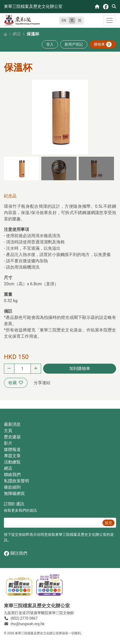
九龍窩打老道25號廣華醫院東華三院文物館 (39, 613)
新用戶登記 (74, 44)
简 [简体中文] (80, 20)
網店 (17, 34)
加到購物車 (80, 369)
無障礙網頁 (14, 493)
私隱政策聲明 (16, 481)
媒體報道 (12, 449)
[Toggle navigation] (110, 20)
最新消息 (12, 424)
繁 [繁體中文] (72, 20)
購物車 (103, 44)
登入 (50, 44)
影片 (8, 443)
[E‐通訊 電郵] (52, 523)
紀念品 (10, 196)
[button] (22, 168)
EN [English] (64, 20)
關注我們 (16, 553)
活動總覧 (12, 462)
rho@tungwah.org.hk (28, 624)
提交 (108, 523)
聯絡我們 (12, 475)
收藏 (16, 383)
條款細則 (12, 487)
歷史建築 (12, 437)
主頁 (8, 431)
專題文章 (12, 456)
